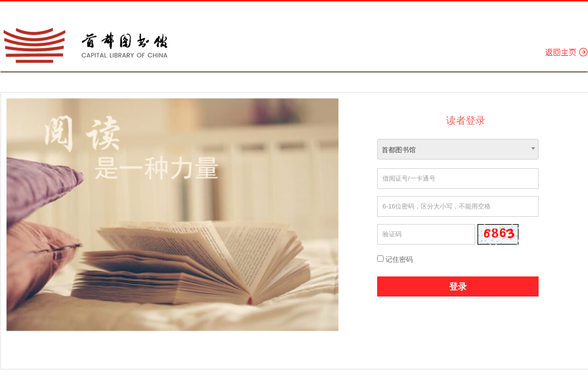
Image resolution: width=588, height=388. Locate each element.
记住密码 (395, 259)
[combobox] (458, 149)
